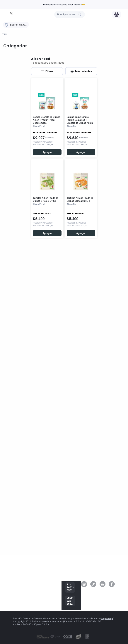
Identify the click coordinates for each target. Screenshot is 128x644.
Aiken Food (20, 5)
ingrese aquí (107, 618)
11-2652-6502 (70, 587)
